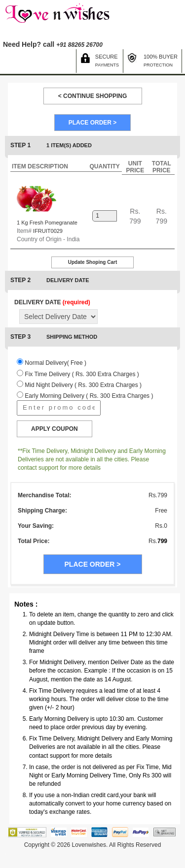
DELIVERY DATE (52, 302)
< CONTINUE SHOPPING (93, 96)
